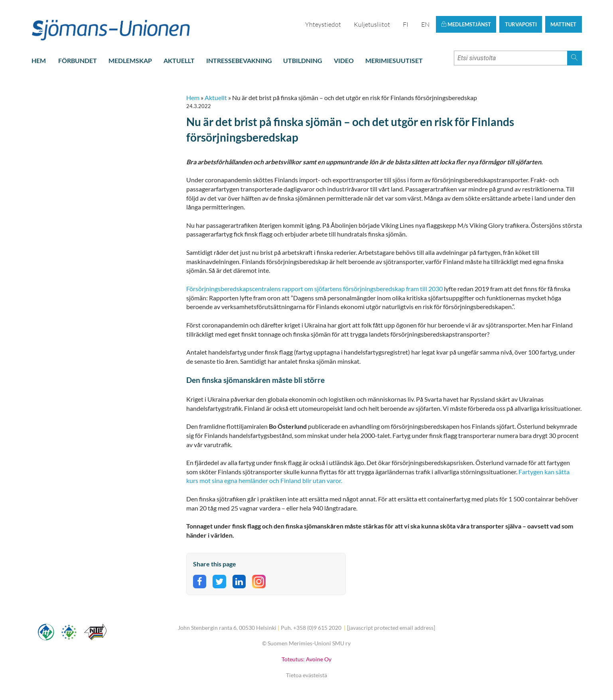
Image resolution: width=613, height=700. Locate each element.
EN (425, 24)
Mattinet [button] (563, 24)
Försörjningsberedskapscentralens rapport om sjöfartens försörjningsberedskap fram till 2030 (314, 289)
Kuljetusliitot (372, 24)
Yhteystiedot (323, 24)
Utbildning (303, 60)
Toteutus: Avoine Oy (306, 659)
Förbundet (78, 60)
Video (344, 60)
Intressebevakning (239, 60)
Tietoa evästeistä (306, 675)
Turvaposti (521, 24)
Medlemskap (130, 60)
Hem (39, 60)
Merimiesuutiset (394, 60)
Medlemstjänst (466, 24)
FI (406, 24)
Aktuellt (179, 60)
